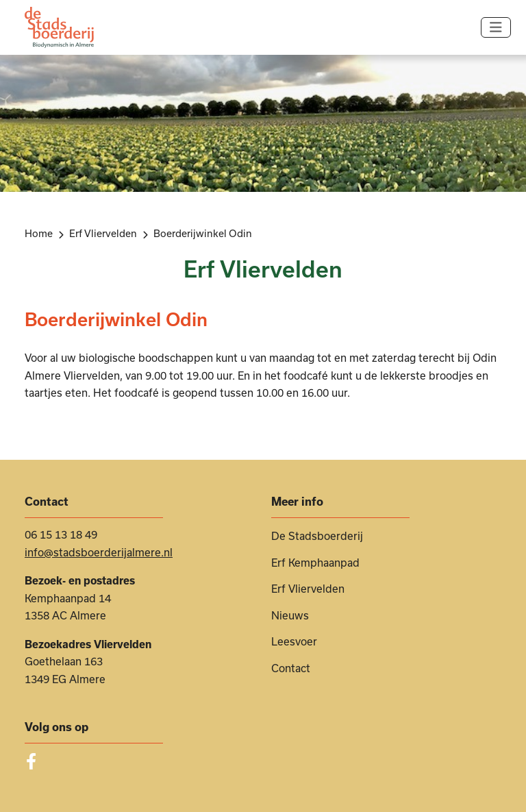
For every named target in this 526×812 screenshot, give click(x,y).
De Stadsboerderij (317, 536)
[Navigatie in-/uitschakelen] (496, 27)
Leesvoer (294, 641)
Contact (291, 668)
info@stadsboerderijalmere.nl (99, 552)
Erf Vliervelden (308, 589)
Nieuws (290, 615)
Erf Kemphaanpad (315, 563)
